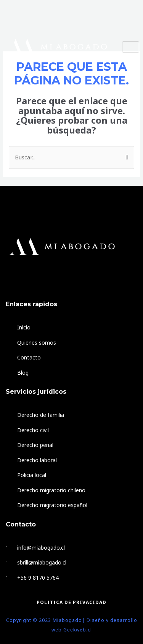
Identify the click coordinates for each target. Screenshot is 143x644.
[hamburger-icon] (131, 47)
